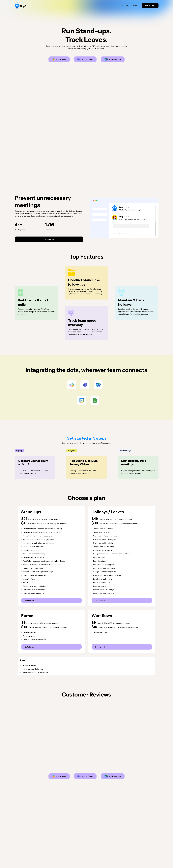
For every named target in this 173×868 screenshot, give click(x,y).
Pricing (125, 5)
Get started (29, 600)
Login (136, 5)
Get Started (150, 5)
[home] (29, 5)
